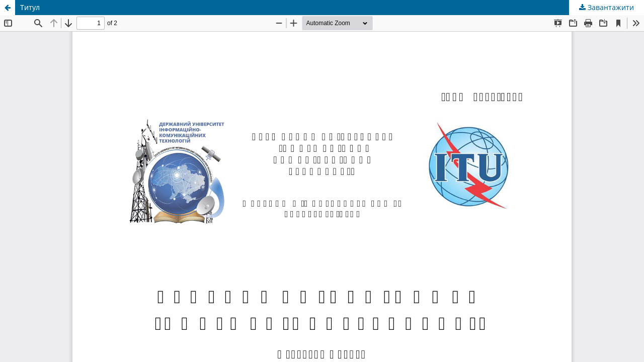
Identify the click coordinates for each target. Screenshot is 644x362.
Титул (30, 7)
